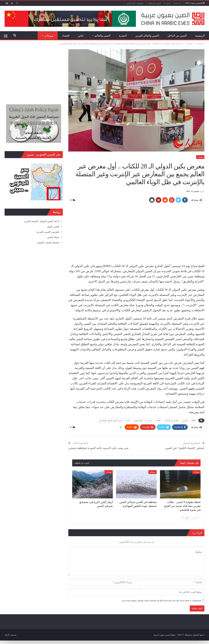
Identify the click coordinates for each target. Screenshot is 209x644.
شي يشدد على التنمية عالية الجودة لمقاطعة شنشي (99, 448)
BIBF (194, 420)
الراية (7, 634)
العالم (158, 420)
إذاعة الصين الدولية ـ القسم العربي (42, 221)
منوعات (49, 36)
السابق (196, 517)
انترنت (149, 420)
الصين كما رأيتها (155, 3)
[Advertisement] (136, 232)
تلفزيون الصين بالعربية (48, 232)
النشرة (123, 36)
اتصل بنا (167, 3)
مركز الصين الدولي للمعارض (111, 420)
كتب (128, 420)
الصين (185, 420)
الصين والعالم (103, 36)
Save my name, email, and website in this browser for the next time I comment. (161, 600)
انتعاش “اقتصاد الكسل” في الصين (185, 448)
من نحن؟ (177, 3)
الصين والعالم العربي (147, 36)
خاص (81, 36)
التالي (186, 517)
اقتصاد (66, 36)
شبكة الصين (53, 237)
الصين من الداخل (177, 36)
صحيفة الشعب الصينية (48, 242)
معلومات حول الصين (135, 3)
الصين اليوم (53, 227)
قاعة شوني (138, 420)
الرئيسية (200, 36)
